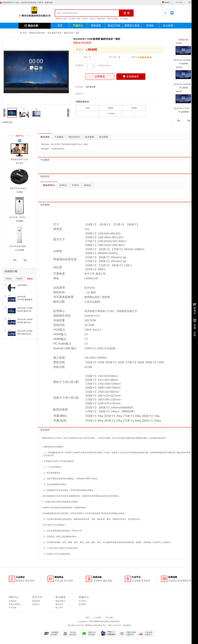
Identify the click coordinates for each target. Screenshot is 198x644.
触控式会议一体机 (72, 33)
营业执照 (127, 625)
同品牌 (19, 279)
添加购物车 (131, 76)
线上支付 (59, 607)
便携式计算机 (61, 19)
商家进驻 (96, 25)
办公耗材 (168, 25)
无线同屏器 (22, 285)
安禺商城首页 (8, 3)
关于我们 (83, 601)
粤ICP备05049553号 (76, 625)
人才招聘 (97, 618)
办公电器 (124, 19)
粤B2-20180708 (114, 625)
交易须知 (13, 601)
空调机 (150, 25)
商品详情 (45, 137)
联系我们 (83, 604)
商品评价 (74, 137)
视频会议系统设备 (37, 33)
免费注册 (49, 3)
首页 (60, 25)
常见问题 (13, 607)
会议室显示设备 (54, 33)
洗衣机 (85, 19)
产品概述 (59, 137)
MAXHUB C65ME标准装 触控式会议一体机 (25, 322)
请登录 (41, 3)
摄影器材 (101, 19)
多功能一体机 (75, 19)
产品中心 (78, 25)
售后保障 (104, 137)
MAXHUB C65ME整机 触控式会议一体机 (25, 334)
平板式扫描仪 (113, 19)
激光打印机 (114, 25)
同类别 (30, 279)
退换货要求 (60, 601)
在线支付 (36, 604)
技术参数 (90, 137)
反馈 (195, 334)
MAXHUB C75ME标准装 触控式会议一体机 (25, 311)
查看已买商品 (14, 604)
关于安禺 (109, 618)
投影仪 (93, 19)
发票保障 (36, 601)
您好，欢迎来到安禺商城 (26, 3)
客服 (195, 327)
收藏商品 (7, 122)
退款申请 (59, 604)
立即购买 (100, 76)
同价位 (9, 279)
